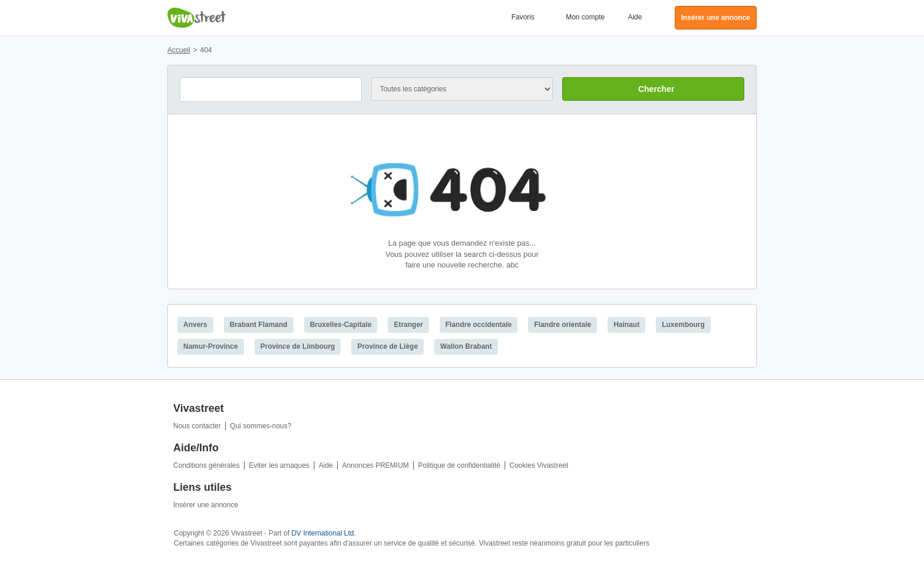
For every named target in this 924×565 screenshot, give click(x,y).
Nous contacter (197, 426)
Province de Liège (387, 346)
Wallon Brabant (466, 346)
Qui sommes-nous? (260, 426)
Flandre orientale (562, 325)
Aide (635, 17)
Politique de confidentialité (459, 465)
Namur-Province (211, 346)
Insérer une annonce (206, 505)
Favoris (523, 17)
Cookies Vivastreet (539, 465)
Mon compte (585, 17)
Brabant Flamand (259, 325)
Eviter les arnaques (279, 465)
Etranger (408, 325)
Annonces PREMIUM (375, 465)
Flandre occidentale (479, 325)
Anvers (195, 325)
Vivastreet (197, 18)
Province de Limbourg (298, 346)
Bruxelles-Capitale (341, 325)
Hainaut (626, 325)
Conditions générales (207, 465)
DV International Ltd (322, 533)
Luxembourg (683, 325)
